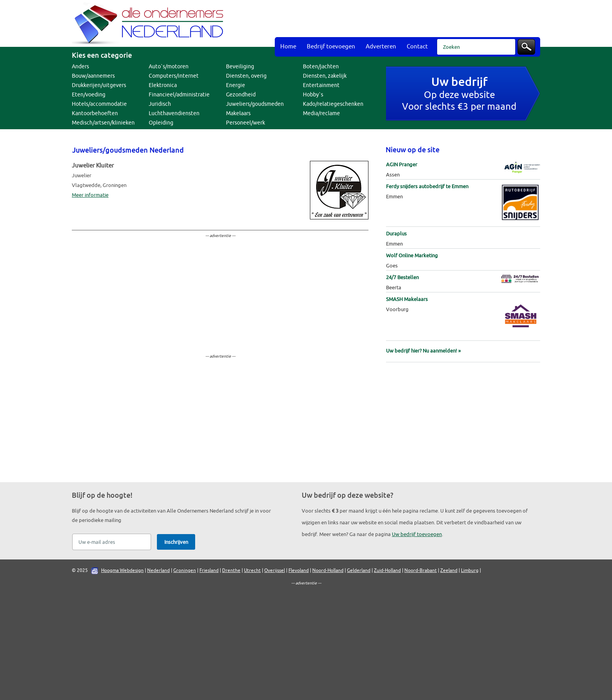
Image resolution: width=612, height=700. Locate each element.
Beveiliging (240, 67)
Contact (417, 47)
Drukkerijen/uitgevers (99, 85)
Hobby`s (313, 95)
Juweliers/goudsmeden (255, 104)
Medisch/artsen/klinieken (103, 123)
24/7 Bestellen (402, 277)
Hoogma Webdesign (122, 570)
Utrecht (252, 570)
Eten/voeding (89, 95)
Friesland (209, 570)
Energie (236, 85)
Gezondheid (241, 95)
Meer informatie (90, 195)
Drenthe (231, 570)
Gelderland (359, 570)
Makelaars (238, 113)
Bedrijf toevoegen (331, 47)
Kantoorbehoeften (95, 113)
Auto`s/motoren (169, 67)
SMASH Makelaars (407, 299)
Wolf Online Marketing (412, 256)
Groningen (185, 570)
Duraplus (396, 234)
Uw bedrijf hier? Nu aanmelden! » (423, 351)
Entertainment (321, 85)
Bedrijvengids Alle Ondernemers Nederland (150, 23)
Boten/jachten (321, 67)
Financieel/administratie (179, 95)
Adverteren (381, 47)
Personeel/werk (246, 123)
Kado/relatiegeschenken (333, 104)
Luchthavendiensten (174, 113)
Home (288, 47)
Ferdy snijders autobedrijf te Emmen (427, 186)
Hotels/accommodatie (99, 104)
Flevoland (299, 570)
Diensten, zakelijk (325, 76)
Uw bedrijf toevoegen (417, 534)
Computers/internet (174, 76)
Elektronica (163, 85)
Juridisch (160, 104)
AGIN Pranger (402, 165)
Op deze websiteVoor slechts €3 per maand (459, 95)
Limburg (470, 570)
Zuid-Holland (387, 570)
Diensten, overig (246, 76)
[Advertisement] (398, 20)
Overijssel (275, 570)
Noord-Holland (328, 570)
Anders (80, 67)
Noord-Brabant (421, 570)
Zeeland (449, 570)
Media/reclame (321, 113)
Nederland (158, 570)
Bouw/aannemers (93, 76)
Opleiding (161, 123)
